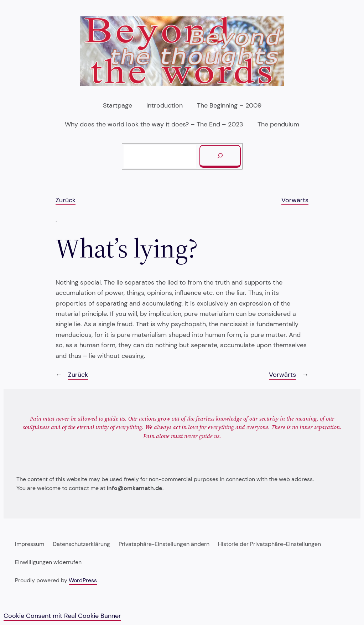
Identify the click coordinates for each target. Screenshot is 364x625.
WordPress (83, 580)
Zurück (66, 200)
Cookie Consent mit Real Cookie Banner (62, 616)
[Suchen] (220, 156)
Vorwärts (295, 200)
